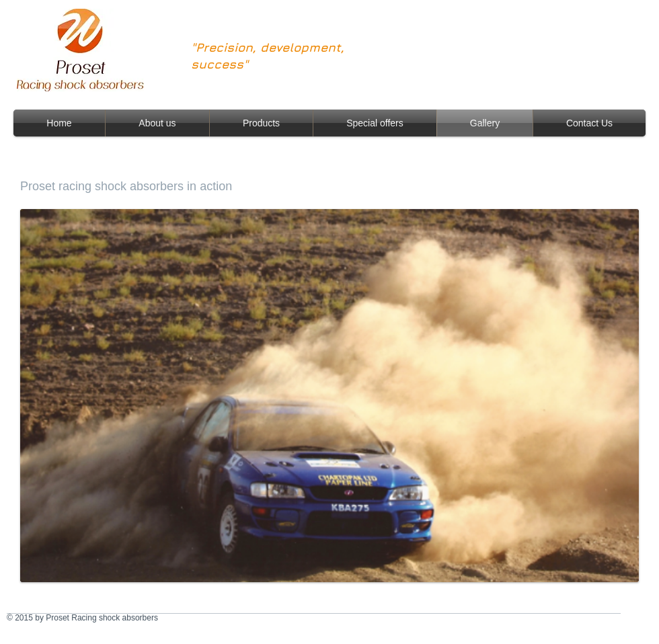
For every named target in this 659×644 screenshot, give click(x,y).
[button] (329, 396)
